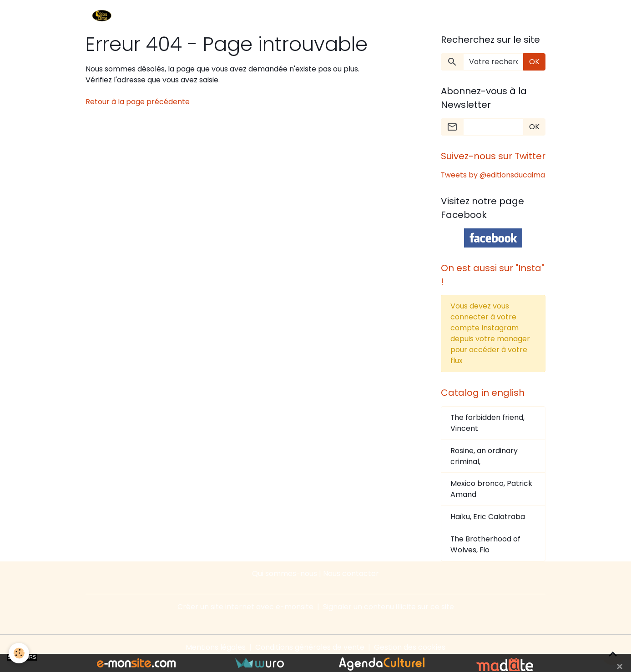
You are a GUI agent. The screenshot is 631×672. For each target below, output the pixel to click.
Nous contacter (351, 585)
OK (534, 62)
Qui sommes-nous (285, 585)
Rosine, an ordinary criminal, (484, 467)
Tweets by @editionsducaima (474, 180)
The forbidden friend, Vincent (488, 434)
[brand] (104, 16)
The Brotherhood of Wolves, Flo (486, 556)
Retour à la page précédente (138, 102)
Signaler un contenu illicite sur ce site (389, 619)
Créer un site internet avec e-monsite (245, 619)
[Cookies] (19, 653)
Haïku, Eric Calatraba (488, 528)
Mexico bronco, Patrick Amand (491, 501)
